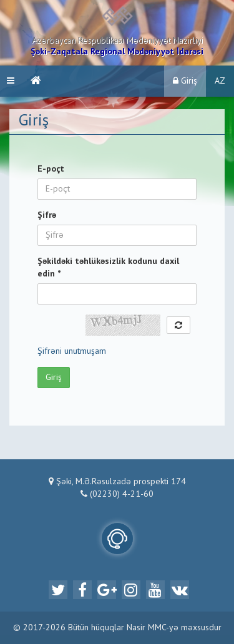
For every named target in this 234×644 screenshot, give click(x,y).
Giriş (185, 81)
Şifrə (47, 215)
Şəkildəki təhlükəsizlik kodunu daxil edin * (108, 268)
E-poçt (51, 169)
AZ (220, 81)
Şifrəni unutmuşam (72, 351)
